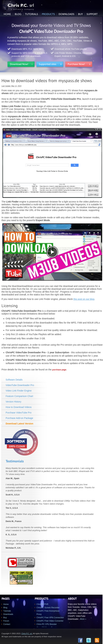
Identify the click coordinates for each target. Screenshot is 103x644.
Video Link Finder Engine (19, 391)
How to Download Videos (19, 407)
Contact (7, 624)
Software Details (14, 380)
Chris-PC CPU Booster (47, 624)
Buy (5, 618)
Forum (6, 621)
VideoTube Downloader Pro (20, 385)
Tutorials (7, 611)
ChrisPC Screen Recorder (48, 608)
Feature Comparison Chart (19, 396)
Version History (13, 402)
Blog (5, 608)
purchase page (59, 370)
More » (83, 619)
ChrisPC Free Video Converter (50, 621)
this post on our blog (84, 299)
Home (6, 604)
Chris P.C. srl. (27, 634)
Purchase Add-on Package (19, 418)
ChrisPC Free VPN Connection (50, 618)
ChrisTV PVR (42, 604)
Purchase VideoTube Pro (19, 413)
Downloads (8, 614)
